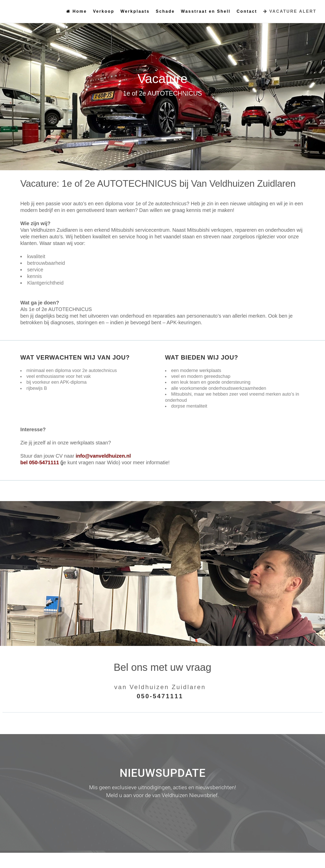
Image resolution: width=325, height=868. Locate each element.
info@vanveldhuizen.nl (103, 456)
